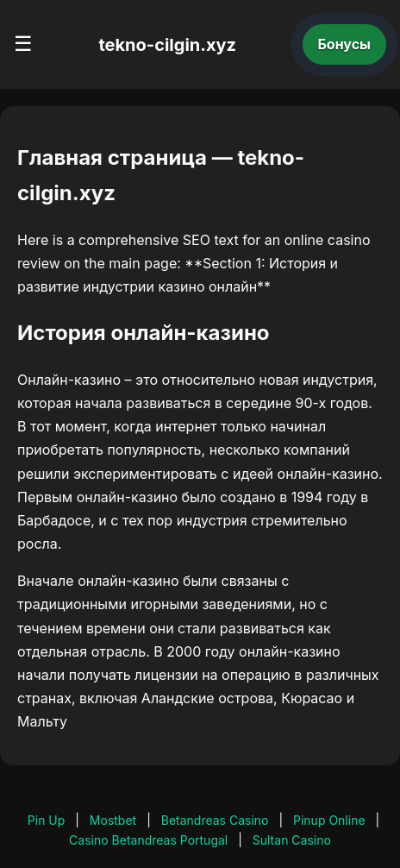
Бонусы (345, 44)
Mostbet (113, 820)
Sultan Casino (292, 840)
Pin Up (47, 820)
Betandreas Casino (215, 820)
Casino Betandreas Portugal (148, 840)
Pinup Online (329, 820)
